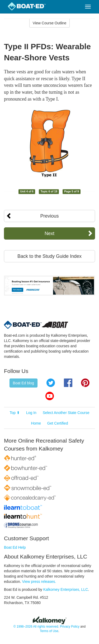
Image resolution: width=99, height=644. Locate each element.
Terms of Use (49, 631)
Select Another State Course (66, 413)
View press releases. (39, 582)
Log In (31, 413)
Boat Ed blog (23, 383)
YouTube (50, 396)
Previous (49, 216)
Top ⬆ (15, 413)
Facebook (68, 383)
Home (36, 423)
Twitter (51, 383)
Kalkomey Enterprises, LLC (66, 589)
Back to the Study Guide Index (49, 256)
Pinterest (85, 383)
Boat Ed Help (15, 547)
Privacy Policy (70, 627)
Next (49, 233)
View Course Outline (49, 23)
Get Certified (58, 423)
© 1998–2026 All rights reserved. (36, 627)
